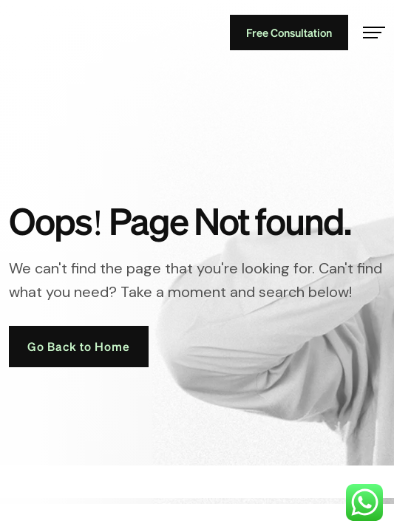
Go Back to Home (79, 346)
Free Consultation (289, 33)
